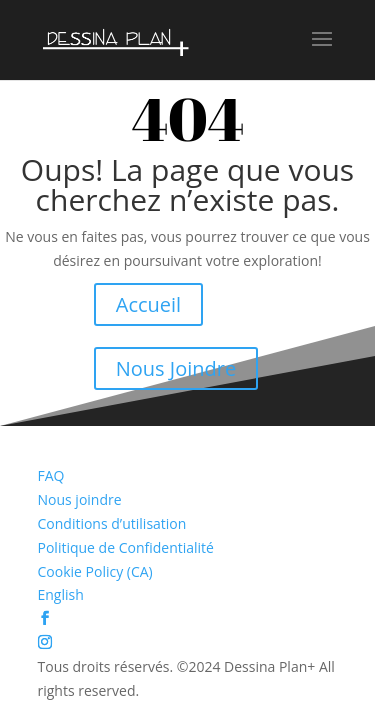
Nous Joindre (176, 368)
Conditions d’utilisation (112, 523)
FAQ (51, 475)
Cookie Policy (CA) (95, 571)
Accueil (148, 304)
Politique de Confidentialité (126, 547)
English (61, 594)
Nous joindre (80, 499)
